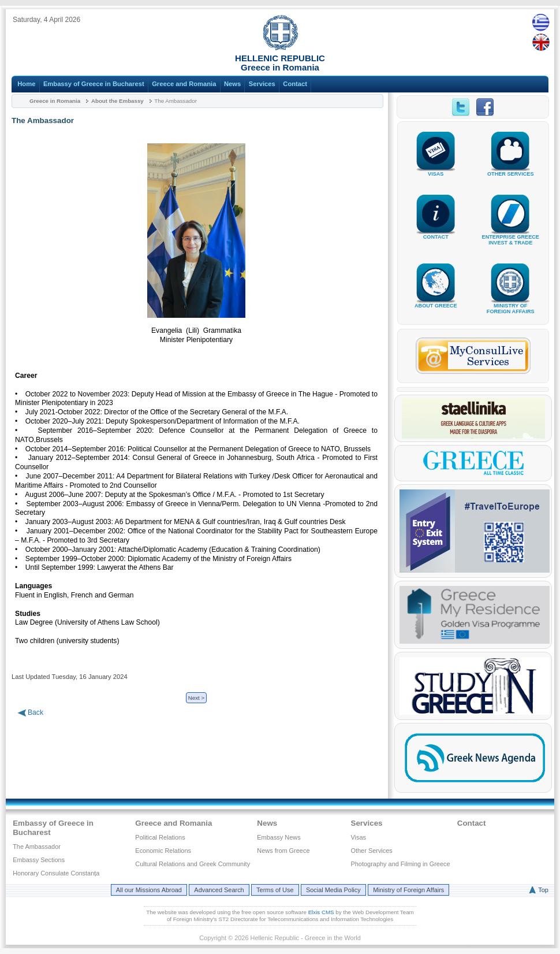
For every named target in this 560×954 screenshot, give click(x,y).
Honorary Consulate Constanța (56, 873)
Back (36, 712)
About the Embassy (117, 101)
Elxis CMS (321, 912)
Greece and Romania (184, 84)
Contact (295, 84)
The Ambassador (37, 847)
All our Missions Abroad (149, 890)
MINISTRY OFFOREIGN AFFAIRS (510, 304)
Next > (196, 698)
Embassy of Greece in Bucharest (94, 84)
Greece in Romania (55, 101)
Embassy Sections (39, 860)
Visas (358, 837)
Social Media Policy (333, 890)
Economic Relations (163, 851)
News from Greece (283, 851)
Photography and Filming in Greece (400, 864)
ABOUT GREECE (436, 301)
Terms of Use (275, 890)
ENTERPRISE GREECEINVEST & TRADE (511, 235)
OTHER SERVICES (510, 170)
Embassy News (279, 837)
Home (26, 84)
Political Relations (160, 837)
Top (543, 890)
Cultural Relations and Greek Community (193, 864)
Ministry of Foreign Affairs (408, 890)
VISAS (436, 170)
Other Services (371, 851)
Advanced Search (219, 890)
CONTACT (436, 233)
